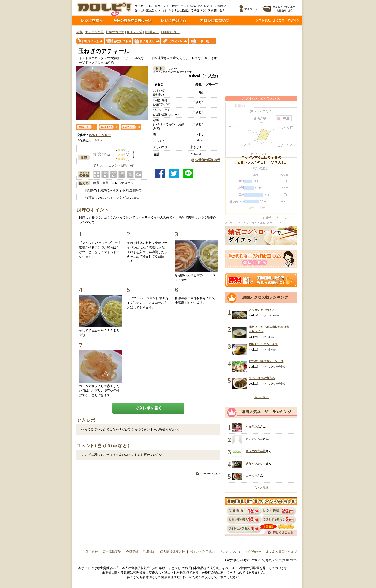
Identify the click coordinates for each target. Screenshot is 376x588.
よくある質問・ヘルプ (282, 552)
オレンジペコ (254, 439)
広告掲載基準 (112, 552)
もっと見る (261, 397)
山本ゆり (251, 476)
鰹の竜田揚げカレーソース (266, 361)
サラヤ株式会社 (256, 451)
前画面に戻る (170, 32)
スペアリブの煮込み (262, 378)
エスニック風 (94, 32)
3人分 (171, 69)
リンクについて (230, 552)
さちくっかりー (100, 135)
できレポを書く (148, 408)
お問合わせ (254, 552)
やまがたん (253, 427)
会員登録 (132, 552)
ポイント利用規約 (202, 552)
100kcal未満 (135, 32)
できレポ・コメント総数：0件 (114, 166)
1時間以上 (152, 32)
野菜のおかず (115, 32)
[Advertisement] (261, 61)
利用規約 (149, 552)
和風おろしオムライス (263, 344)
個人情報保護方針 (172, 552)
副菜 (80, 32)
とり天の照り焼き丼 (262, 310)
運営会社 (92, 552)
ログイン (294, 20)
